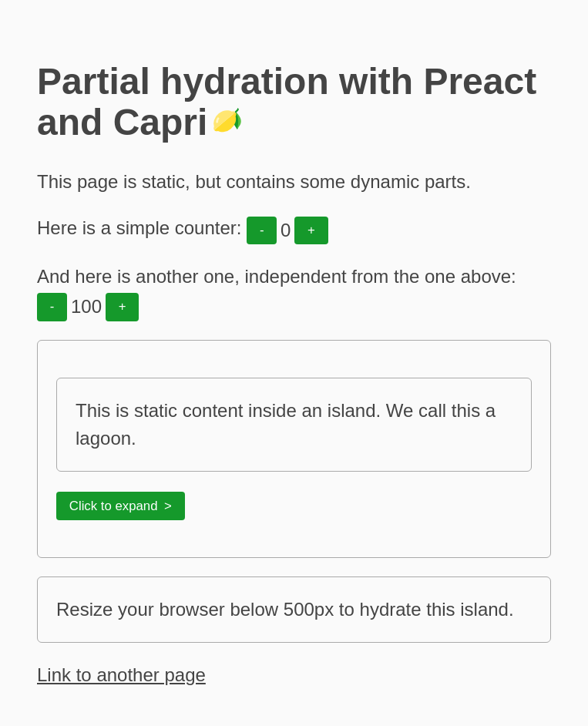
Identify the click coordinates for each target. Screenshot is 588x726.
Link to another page (121, 675)
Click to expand (114, 506)
